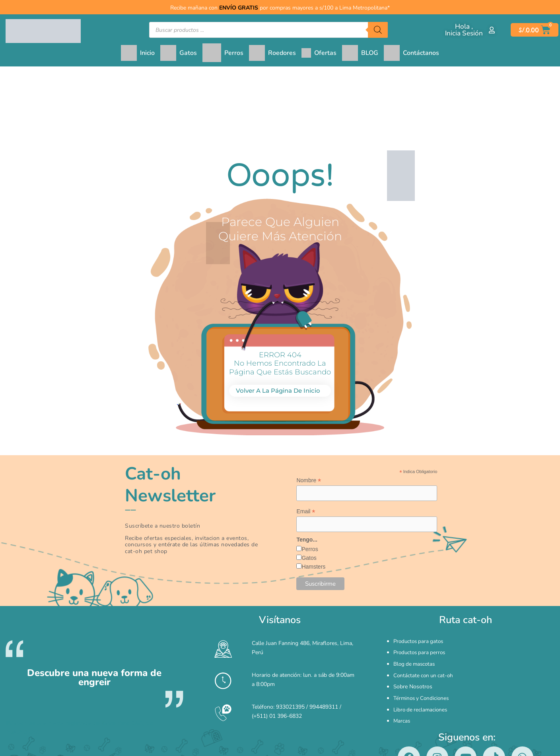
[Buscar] (378, 30)
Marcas (402, 699)
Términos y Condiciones (423, 683)
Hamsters (313, 568)
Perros (310, 550)
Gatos (309, 559)
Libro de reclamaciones (422, 691)
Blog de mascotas (415, 658)
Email (306, 512)
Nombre (309, 480)
